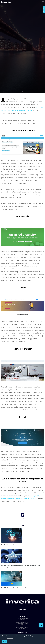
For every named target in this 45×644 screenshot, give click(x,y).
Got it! (5, 642)
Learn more (10, 638)
